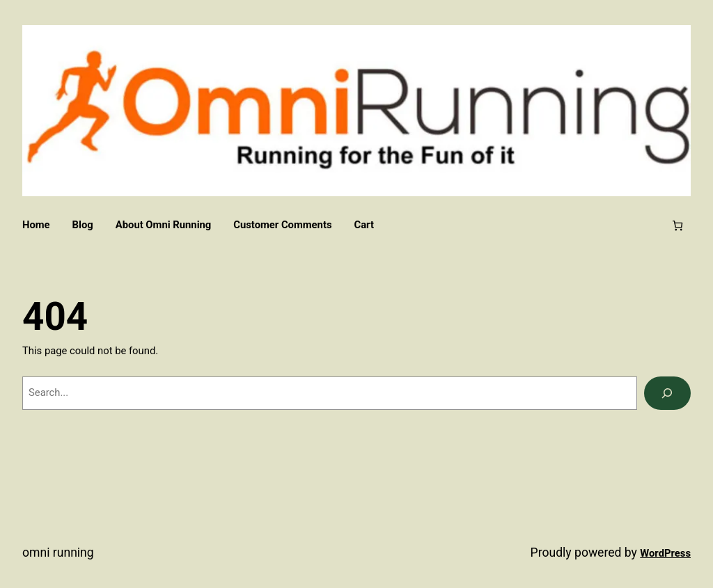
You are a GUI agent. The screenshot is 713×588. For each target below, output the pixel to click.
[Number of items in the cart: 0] (678, 226)
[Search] (667, 393)
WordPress (665, 553)
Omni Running (58, 553)
